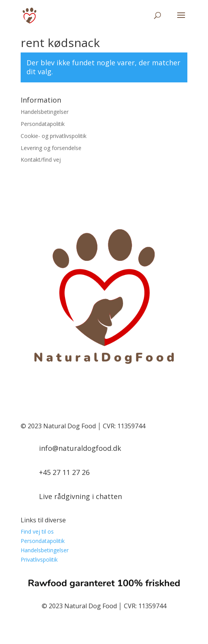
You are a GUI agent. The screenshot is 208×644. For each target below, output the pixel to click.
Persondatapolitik (43, 124)
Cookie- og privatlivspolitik (54, 136)
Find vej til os (37, 531)
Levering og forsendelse (51, 148)
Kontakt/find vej (41, 160)
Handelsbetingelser (45, 112)
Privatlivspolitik (39, 559)
